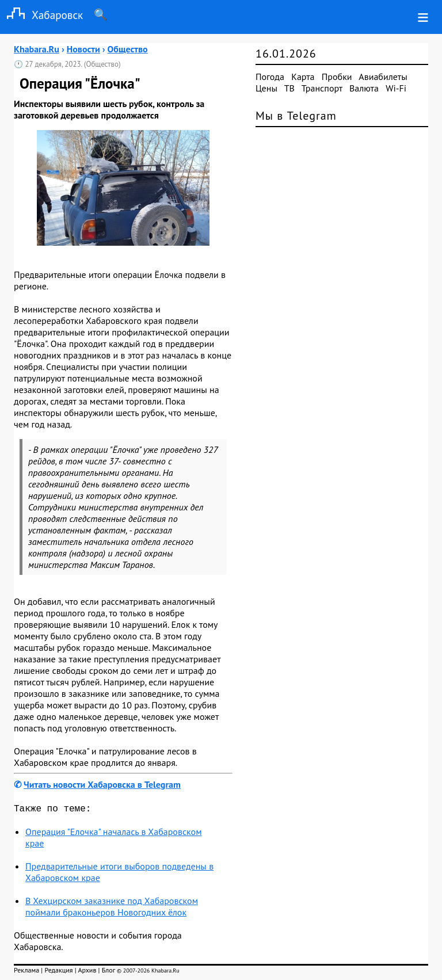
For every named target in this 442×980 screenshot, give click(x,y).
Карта (303, 77)
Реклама (26, 972)
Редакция (58, 972)
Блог (108, 972)
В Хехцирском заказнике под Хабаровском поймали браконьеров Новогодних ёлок (112, 909)
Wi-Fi (396, 88)
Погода (270, 77)
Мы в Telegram (296, 116)
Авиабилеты (383, 77)
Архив (87, 972)
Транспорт (322, 88)
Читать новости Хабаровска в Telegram (102, 784)
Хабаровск (41, 15)
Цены (266, 88)
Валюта (364, 88)
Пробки (337, 77)
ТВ (289, 88)
